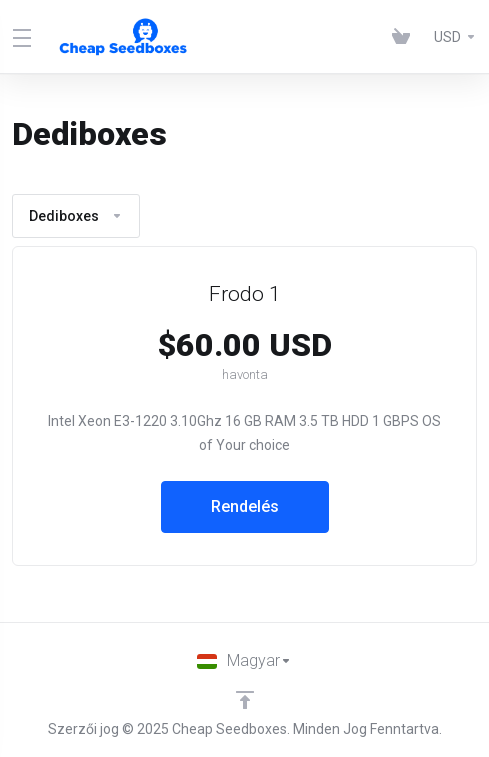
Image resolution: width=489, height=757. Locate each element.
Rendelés (245, 506)
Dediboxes (76, 216)
